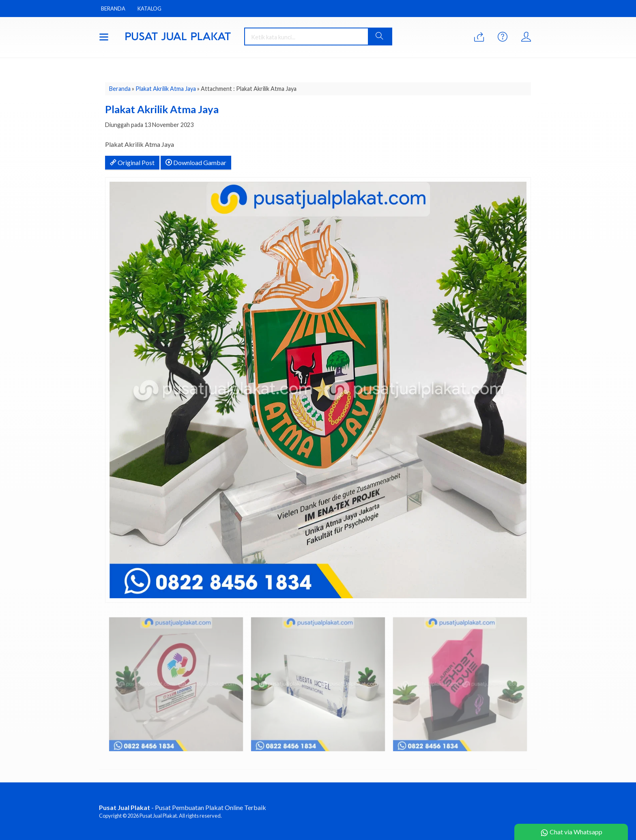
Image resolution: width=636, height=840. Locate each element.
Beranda (113, 9)
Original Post (132, 162)
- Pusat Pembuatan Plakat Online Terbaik (183, 807)
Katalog (149, 9)
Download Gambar (196, 162)
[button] (380, 37)
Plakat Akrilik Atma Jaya (166, 89)
